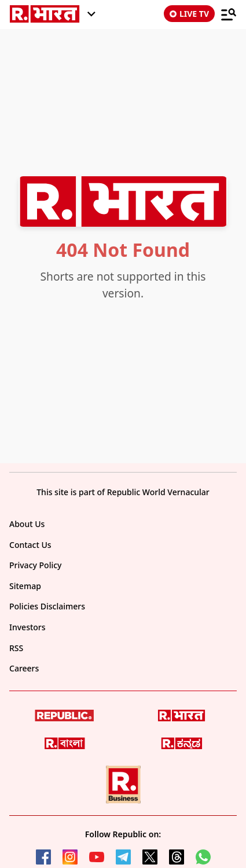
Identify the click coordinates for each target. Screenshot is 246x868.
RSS (16, 648)
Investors (27, 627)
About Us (27, 524)
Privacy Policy (35, 565)
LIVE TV (189, 14)
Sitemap (25, 586)
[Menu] (229, 14)
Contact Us (30, 545)
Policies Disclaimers (47, 606)
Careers (24, 668)
